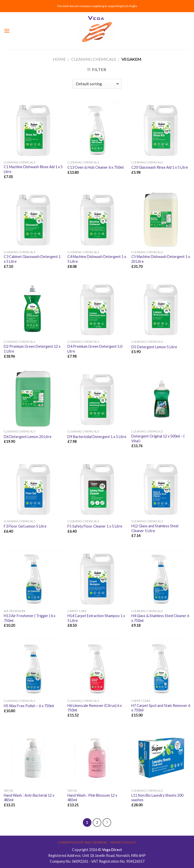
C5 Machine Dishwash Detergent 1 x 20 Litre (161, 259)
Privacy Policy (123, 842)
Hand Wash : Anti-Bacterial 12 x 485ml (29, 798)
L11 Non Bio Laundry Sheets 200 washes (157, 798)
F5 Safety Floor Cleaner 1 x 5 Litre (95, 526)
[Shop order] (97, 84)
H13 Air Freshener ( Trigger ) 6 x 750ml (30, 618)
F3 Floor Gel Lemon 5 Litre (25, 526)
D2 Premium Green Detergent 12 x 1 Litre (32, 349)
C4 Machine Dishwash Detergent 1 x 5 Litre (97, 259)
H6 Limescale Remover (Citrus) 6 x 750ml (95, 708)
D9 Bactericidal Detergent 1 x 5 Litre (97, 437)
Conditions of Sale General (83, 842)
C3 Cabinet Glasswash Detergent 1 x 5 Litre (32, 259)
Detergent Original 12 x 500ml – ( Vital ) (158, 439)
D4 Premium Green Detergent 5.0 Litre (95, 349)
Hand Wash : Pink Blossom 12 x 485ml (92, 798)
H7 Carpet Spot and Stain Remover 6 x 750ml (161, 708)
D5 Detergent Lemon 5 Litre (154, 347)
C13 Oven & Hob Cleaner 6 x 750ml (95, 167)
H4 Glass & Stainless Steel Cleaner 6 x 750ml (160, 618)
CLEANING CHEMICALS (94, 59)
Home (59, 59)
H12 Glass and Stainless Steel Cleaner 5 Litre (155, 528)
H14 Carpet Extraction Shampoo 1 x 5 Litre (96, 618)
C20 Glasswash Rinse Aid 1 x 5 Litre (160, 167)
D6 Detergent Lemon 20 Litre (28, 437)
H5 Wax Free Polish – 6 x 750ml (29, 706)
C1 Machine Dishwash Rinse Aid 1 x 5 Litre (33, 169)
